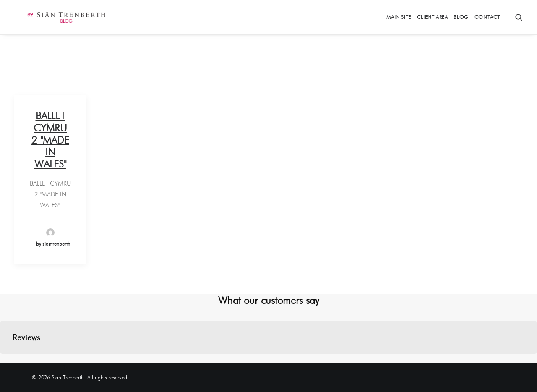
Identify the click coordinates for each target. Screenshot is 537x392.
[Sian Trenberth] (53, 17)
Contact (487, 17)
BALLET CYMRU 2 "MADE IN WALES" (50, 140)
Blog (461, 17)
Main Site (399, 17)
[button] (7, 363)
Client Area (433, 17)
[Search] (519, 17)
